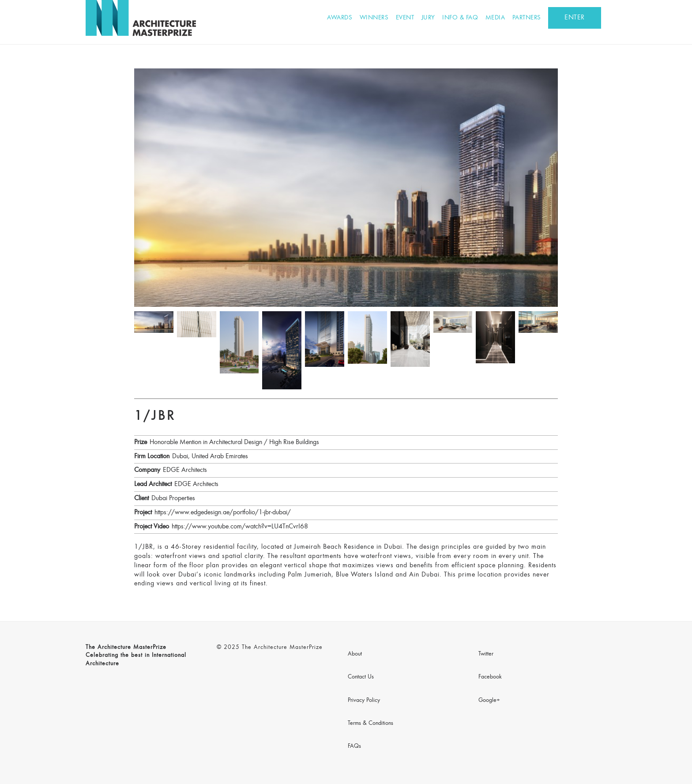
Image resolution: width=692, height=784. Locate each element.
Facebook (490, 677)
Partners (527, 18)
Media (495, 18)
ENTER (575, 18)
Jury (428, 18)
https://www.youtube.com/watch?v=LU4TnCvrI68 (240, 527)
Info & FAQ (460, 18)
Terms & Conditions (370, 724)
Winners (374, 18)
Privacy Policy (364, 701)
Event (405, 18)
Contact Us (361, 677)
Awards (340, 18)
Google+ (489, 701)
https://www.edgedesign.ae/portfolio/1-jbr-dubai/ (223, 513)
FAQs (354, 746)
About (355, 654)
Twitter (486, 654)
